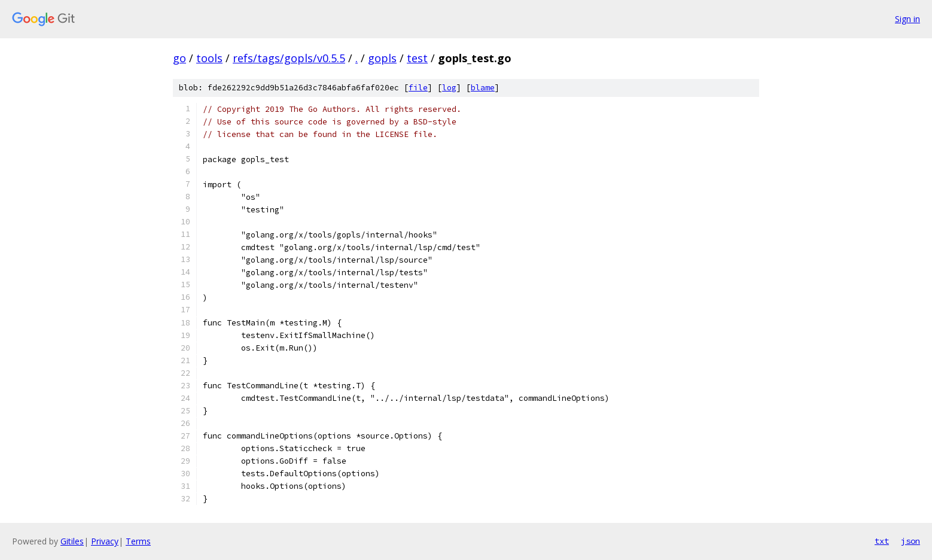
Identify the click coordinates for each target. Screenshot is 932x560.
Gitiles (72, 541)
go (179, 58)
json (910, 541)
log (449, 88)
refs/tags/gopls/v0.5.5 (289, 58)
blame (483, 88)
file (418, 88)
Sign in (907, 19)
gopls (382, 58)
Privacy (105, 541)
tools (209, 58)
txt (882, 541)
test (417, 58)
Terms (138, 541)
